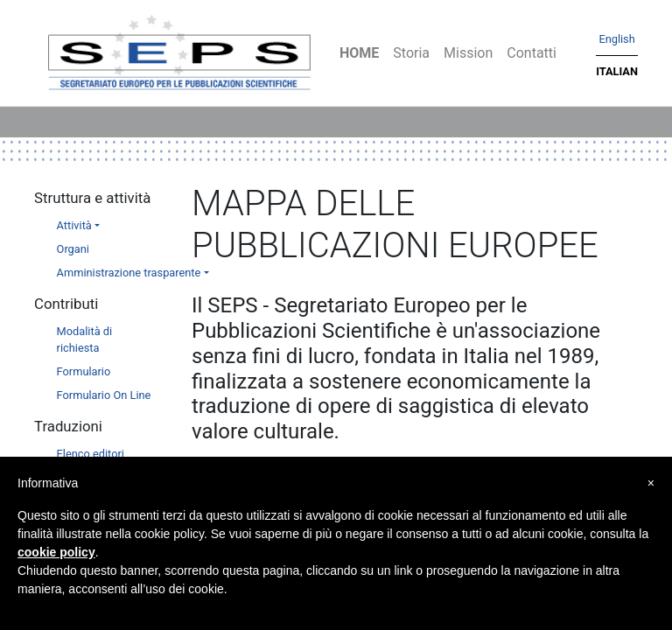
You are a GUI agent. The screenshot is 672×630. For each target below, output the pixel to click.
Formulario (84, 371)
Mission (468, 53)
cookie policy (56, 552)
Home (359, 53)
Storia (411, 53)
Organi (73, 249)
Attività (74, 225)
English (616, 39)
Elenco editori (91, 454)
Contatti (532, 53)
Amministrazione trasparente (129, 273)
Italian (617, 71)
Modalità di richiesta (85, 339)
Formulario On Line (104, 395)
